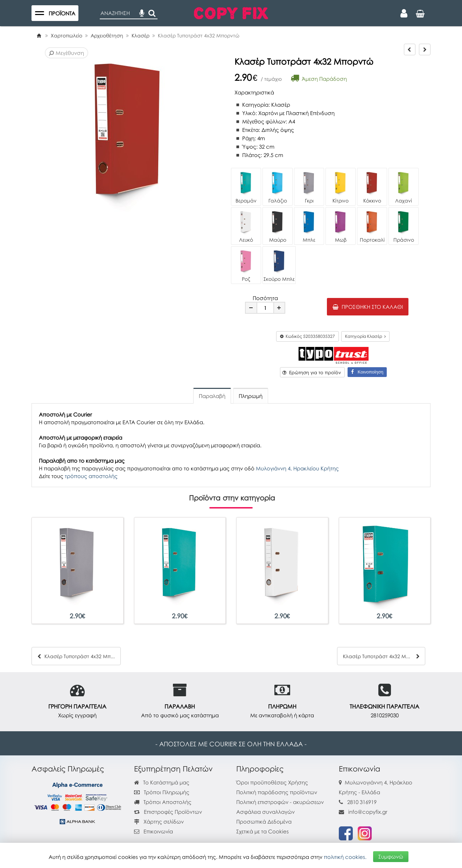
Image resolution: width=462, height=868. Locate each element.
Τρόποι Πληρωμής (162, 792)
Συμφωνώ (391, 856)
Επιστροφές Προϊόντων (168, 812)
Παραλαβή (212, 396)
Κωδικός (307, 336)
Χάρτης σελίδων (159, 821)
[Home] (39, 35)
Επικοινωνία (158, 831)
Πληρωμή (251, 396)
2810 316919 (362, 802)
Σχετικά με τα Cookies (262, 831)
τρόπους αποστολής (91, 476)
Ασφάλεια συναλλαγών (265, 812)
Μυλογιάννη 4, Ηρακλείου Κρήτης (297, 468)
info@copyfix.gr (363, 812)
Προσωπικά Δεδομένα (264, 821)
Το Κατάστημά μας (162, 782)
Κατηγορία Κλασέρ (365, 336)
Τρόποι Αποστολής (163, 802)
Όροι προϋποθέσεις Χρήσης (272, 782)
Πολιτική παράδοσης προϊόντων (277, 792)
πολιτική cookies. (345, 856)
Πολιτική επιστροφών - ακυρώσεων (280, 802)
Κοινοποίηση (367, 372)
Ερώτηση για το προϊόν (312, 372)
